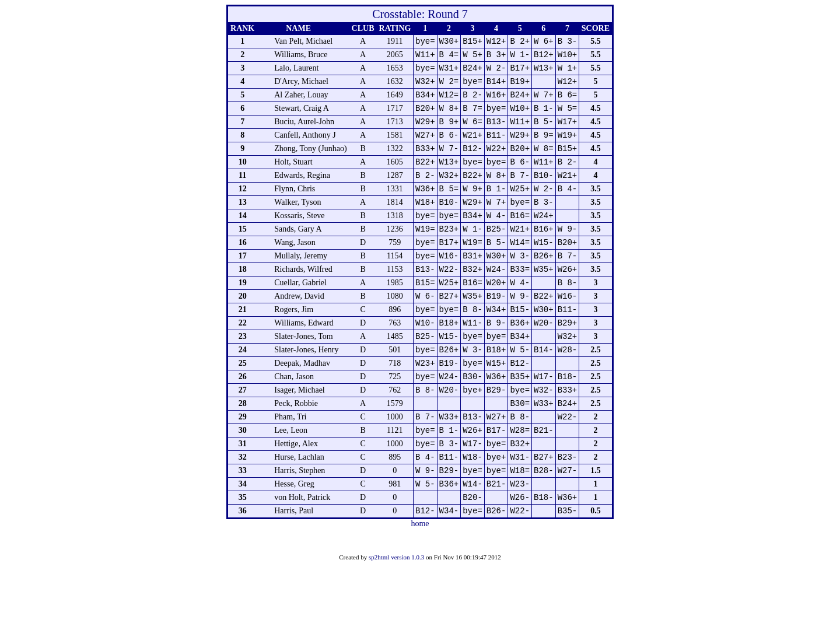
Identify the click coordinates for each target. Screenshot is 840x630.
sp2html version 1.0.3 (396, 620)
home (420, 587)
